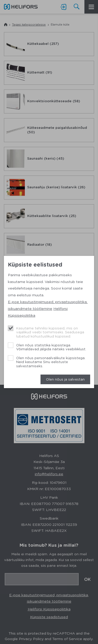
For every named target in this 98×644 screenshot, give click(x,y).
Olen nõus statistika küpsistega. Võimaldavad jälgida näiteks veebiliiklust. (51, 347)
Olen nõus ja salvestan (65, 379)
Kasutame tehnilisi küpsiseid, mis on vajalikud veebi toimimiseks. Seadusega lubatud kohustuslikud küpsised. (50, 332)
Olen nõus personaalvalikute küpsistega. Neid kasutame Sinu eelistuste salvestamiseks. (51, 362)
